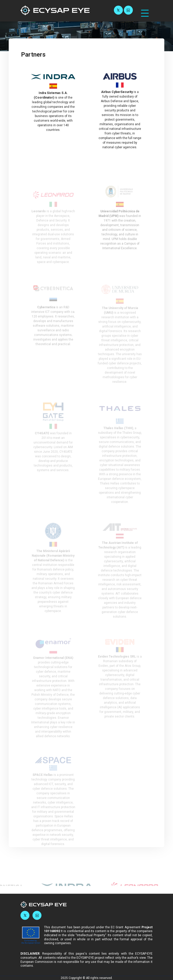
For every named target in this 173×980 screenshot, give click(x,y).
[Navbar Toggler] (145, 11)
